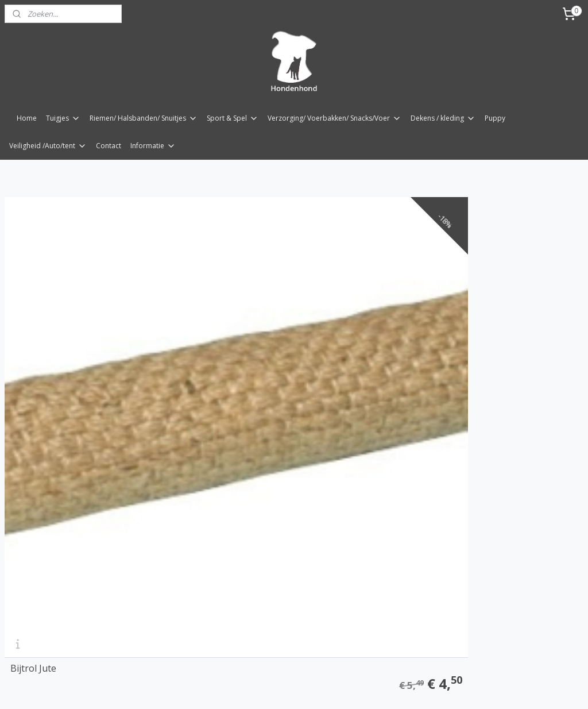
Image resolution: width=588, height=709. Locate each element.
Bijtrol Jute (33, 392)
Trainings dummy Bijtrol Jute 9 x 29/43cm (275, 387)
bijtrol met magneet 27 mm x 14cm (84, 628)
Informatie (153, 146)
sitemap (251, 688)
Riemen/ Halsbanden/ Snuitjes (144, 118)
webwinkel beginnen (319, 688)
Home (27, 118)
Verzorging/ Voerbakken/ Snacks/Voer (334, 118)
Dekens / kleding (443, 118)
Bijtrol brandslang (442, 392)
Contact (109, 146)
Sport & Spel (233, 118)
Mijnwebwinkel (419, 688)
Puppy (495, 118)
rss (275, 688)
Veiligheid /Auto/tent (48, 146)
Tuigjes (63, 118)
